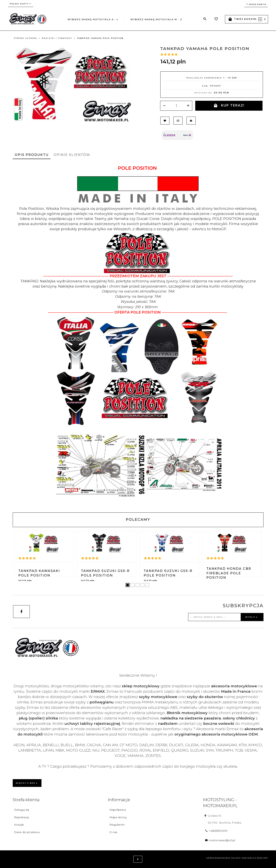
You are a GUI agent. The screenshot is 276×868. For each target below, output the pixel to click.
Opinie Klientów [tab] (72, 155)
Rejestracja (22, 817)
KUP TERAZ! (229, 106)
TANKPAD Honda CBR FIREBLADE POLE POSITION (229, 573)
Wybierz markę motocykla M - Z (156, 19)
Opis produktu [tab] (32, 155)
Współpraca (118, 810)
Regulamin (117, 825)
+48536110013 (216, 831)
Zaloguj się (22, 810)
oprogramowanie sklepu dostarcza (231, 858)
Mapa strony (118, 817)
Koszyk (19, 825)
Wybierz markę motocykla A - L (93, 19)
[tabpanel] (138, 336)
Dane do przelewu (27, 832)
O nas (113, 832)
